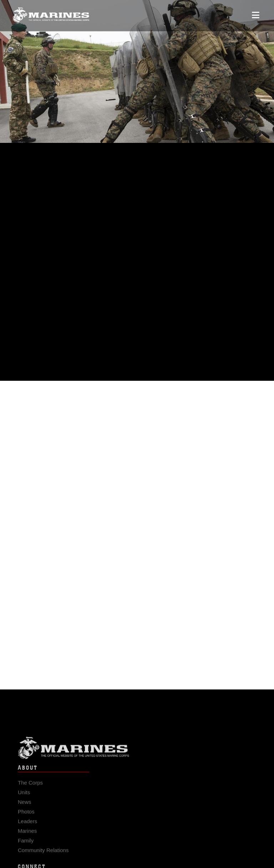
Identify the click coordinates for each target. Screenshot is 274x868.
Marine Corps (137, 752)
